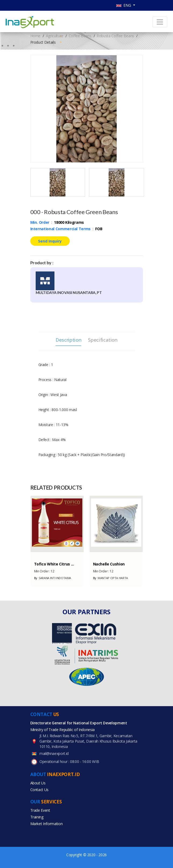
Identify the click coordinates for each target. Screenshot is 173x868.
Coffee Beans (80, 36)
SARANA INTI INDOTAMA (53, 578)
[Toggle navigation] (160, 22)
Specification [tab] (103, 340)
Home (36, 36)
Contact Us (40, 790)
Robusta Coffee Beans (115, 36)
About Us (38, 783)
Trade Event (40, 810)
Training (37, 817)
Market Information (47, 824)
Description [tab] (68, 340)
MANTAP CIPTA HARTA (111, 578)
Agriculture (55, 36)
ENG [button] (124, 5)
